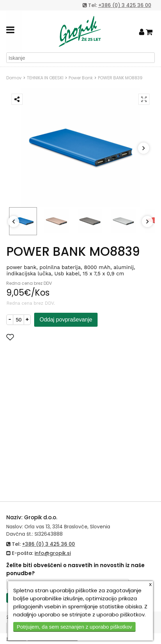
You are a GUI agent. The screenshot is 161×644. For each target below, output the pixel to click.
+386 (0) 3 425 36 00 (125, 5)
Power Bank (81, 78)
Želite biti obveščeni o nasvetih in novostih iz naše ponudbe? (75, 569)
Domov (14, 78)
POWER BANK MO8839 (120, 78)
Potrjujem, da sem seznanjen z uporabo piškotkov (74, 627)
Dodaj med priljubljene (44, 337)
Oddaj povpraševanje (66, 320)
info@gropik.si (53, 553)
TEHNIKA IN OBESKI (45, 78)
